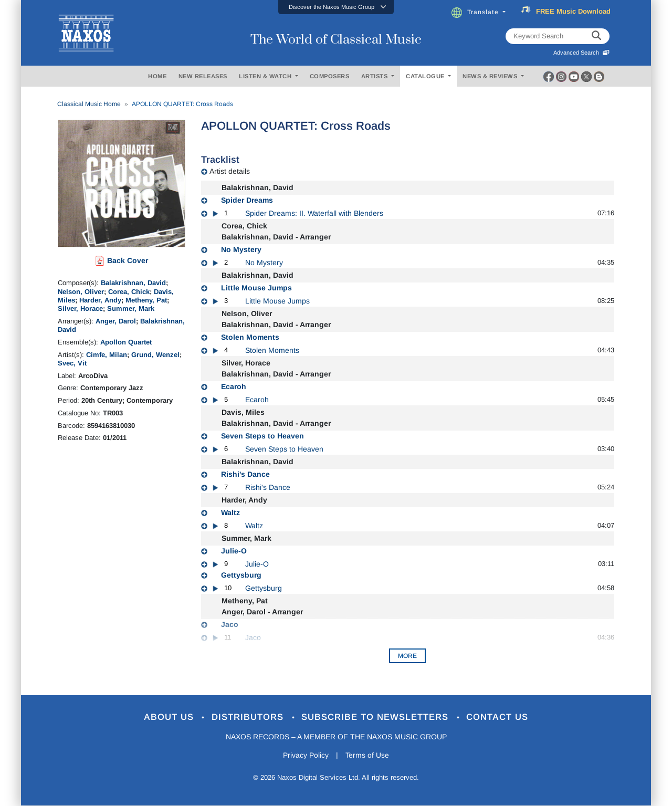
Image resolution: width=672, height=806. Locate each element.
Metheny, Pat (146, 300)
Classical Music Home (89, 104)
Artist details (230, 171)
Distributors (249, 718)
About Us (170, 718)
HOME (157, 76)
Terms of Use (367, 755)
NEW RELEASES (203, 76)
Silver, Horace (80, 308)
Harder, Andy (100, 300)
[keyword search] (596, 36)
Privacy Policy (306, 755)
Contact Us (498, 718)
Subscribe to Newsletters (377, 718)
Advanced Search (581, 53)
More (407, 656)
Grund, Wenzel (155, 355)
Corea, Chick (129, 292)
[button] (336, 7)
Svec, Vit (72, 363)
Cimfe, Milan (107, 355)
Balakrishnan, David (133, 283)
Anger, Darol (116, 321)
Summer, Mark (131, 308)
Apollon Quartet (126, 342)
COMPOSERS (330, 76)
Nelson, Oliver (81, 292)
